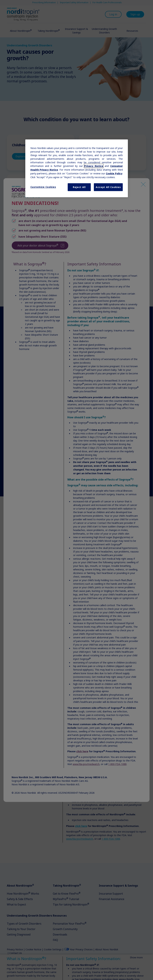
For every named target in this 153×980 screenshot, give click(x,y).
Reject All (79, 187)
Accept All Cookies (108, 187)
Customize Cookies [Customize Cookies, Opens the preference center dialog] (43, 187)
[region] (77, 168)
